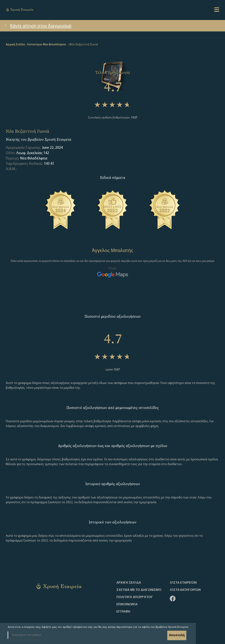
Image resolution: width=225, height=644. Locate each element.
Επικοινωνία (127, 605)
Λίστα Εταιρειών (183, 583)
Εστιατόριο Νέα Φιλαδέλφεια (47, 45)
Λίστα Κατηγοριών (185, 590)
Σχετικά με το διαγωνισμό (139, 590)
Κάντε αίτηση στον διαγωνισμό (38, 26)
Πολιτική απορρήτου (135, 597)
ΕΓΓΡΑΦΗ (123, 612)
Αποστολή (177, 635)
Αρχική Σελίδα (129, 583)
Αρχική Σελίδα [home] (15, 45)
